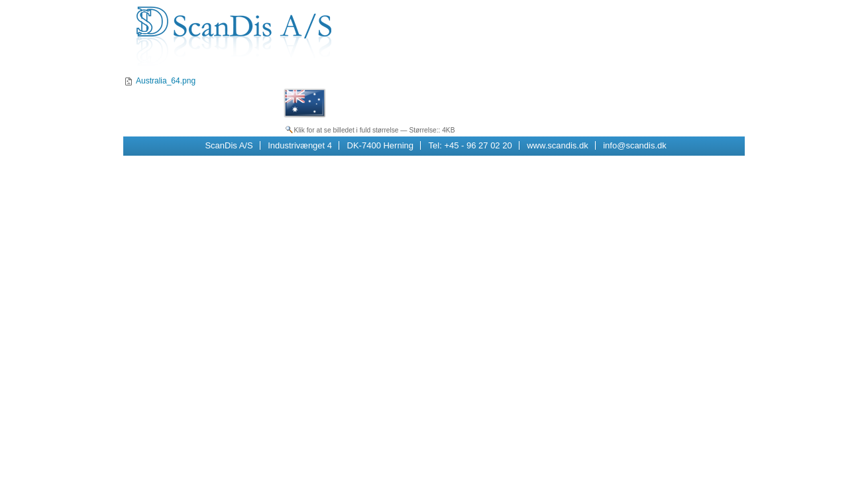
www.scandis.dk (557, 145)
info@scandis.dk (635, 145)
